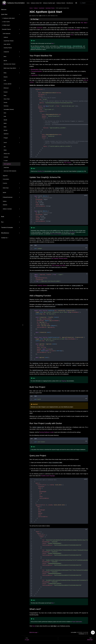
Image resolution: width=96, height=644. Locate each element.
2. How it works (6, 22)
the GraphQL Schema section (59, 258)
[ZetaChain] (76, 639)
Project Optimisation (77, 622)
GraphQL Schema (42, 285)
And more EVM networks (10, 171)
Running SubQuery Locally (46, 432)
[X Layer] (41, 639)
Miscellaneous (70, 3)
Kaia (5, 116)
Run (2, 222)
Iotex (5, 113)
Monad (5, 130)
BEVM (5, 61)
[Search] (87, 3)
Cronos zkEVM (7, 84)
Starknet (5, 205)
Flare (5, 95)
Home (28, 3)
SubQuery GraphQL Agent (49, 3)
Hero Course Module (56, 234)
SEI (5, 147)
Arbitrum (6, 37)
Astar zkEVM (7, 44)
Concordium (6, 179)
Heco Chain (7, 99)
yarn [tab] (32, 245)
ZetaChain (6, 167)
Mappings (64, 381)
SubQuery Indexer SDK (36, 3)
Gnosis (6, 102)
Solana (5, 201)
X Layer (6, 161)
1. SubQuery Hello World (8, 18)
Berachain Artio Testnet (10, 64)
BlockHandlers (35, 69)
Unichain (6, 157)
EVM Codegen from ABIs (58, 265)
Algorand (5, 176)
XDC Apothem (7, 164)
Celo (5, 80)
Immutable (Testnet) (9, 109)
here (72, 35)
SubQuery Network (61, 3)
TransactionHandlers (36, 71)
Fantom (6, 92)
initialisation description (74, 30)
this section (72, 232)
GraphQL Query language (48, 476)
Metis (5, 127)
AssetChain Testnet (9, 41)
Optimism (6, 134)
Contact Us (4, 238)
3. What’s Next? (6, 25)
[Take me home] (13, 3)
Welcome (4, 10)
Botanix (6, 77)
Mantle (5, 120)
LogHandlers (34, 75)
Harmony (6, 106)
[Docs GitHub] (76, 3)
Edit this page (33, 632)
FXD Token (84, 23)
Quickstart (40, 28)
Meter (5, 123)
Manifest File (41, 171)
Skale (5, 150)
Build (3, 217)
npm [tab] (36, 245)
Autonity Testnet (8, 48)
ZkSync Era (7, 154)
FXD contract (67, 162)
